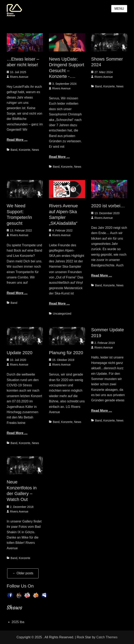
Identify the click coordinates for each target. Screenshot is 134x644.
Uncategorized (62, 314)
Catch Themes (107, 637)
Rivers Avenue (19, 77)
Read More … (17, 140)
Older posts (23, 573)
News (35, 150)
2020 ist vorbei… (108, 206)
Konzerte (24, 150)
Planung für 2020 (66, 353)
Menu (119, 9)
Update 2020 (20, 353)
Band (14, 150)
